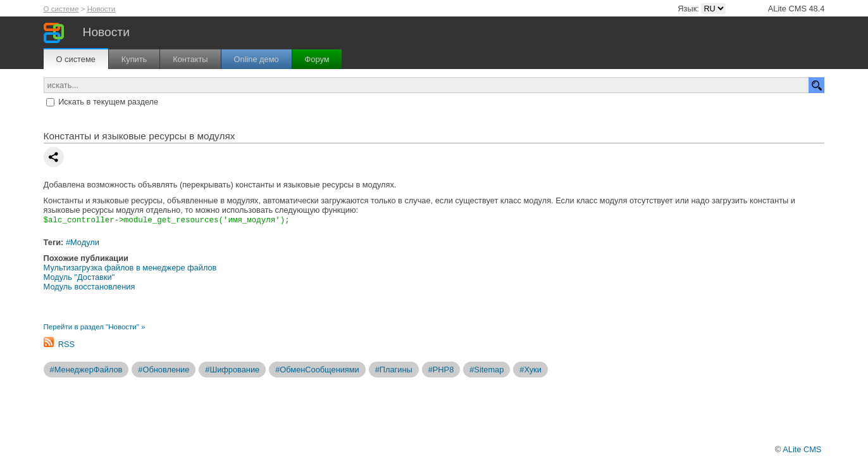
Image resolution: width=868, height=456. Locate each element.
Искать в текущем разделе (108, 102)
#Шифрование (232, 370)
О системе (61, 9)
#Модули (83, 243)
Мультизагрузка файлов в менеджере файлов (130, 268)
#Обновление (164, 370)
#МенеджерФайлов (86, 370)
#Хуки (530, 370)
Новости (102, 9)
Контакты (190, 59)
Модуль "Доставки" (79, 278)
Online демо (257, 59)
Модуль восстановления (90, 287)
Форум (317, 59)
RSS (66, 345)
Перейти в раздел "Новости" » (95, 327)
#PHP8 (441, 370)
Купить (134, 59)
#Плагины (394, 370)
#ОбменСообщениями (317, 370)
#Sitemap (487, 370)
